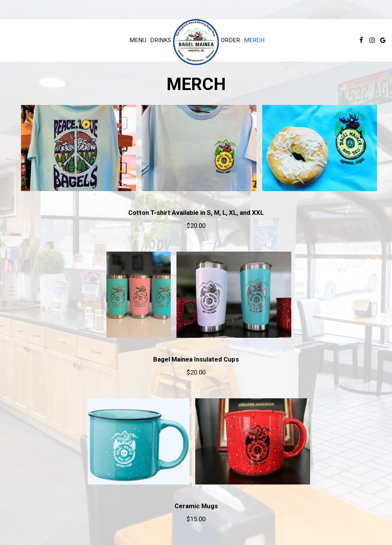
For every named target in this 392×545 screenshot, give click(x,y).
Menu (138, 40)
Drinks (161, 40)
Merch (254, 40)
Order (230, 40)
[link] (196, 42)
